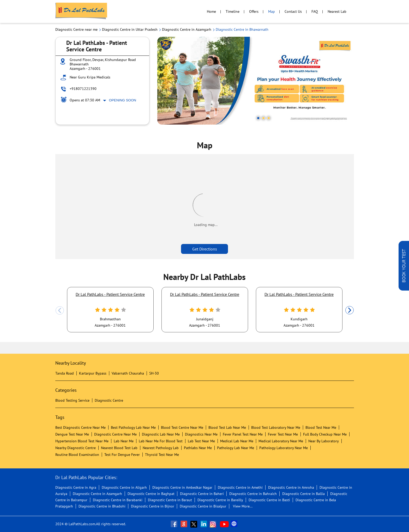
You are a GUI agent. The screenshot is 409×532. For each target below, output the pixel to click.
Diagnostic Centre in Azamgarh (97, 494)
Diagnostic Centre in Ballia (303, 494)
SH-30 (154, 373)
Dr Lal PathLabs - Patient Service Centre (110, 294)
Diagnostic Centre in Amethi (240, 487)
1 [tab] (258, 118)
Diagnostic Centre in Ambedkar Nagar (182, 487)
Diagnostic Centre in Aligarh (124, 487)
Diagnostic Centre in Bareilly (220, 500)
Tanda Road (65, 373)
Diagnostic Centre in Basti (269, 500)
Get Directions (205, 249)
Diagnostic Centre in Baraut (170, 500)
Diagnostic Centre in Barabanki (118, 500)
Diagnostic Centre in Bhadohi (102, 506)
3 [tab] (269, 118)
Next (350, 310)
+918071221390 (83, 89)
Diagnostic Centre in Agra (76, 487)
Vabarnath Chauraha (128, 373)
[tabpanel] (256, 81)
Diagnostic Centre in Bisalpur (203, 506)
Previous (60, 310)
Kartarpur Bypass (93, 373)
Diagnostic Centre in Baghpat (151, 494)
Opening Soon (123, 100)
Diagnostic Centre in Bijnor (153, 506)
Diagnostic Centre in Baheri (202, 494)
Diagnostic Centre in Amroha (291, 487)
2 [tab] (263, 118)
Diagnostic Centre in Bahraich (253, 494)
